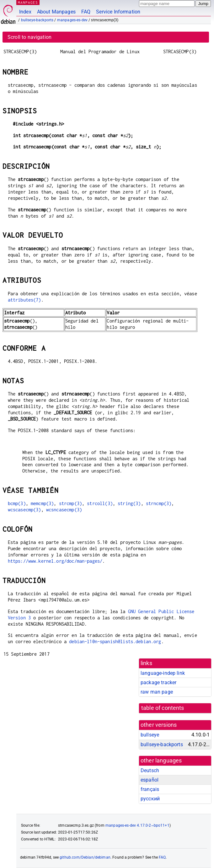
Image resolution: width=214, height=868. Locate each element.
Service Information (118, 12)
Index (25, 12)
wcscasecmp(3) (24, 510)
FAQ (86, 12)
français (150, 789)
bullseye (150, 735)
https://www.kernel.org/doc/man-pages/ (55, 561)
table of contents (163, 708)
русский (150, 799)
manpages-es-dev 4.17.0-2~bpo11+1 (137, 825)
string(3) (129, 503)
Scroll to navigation (29, 37)
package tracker (158, 682)
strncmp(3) (159, 503)
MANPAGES (28, 2)
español (150, 780)
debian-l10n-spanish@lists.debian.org (115, 641)
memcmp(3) (42, 503)
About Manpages (56, 12)
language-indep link (163, 673)
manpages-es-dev (72, 20)
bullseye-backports (37, 20)
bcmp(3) (17, 503)
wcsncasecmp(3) (64, 510)
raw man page (157, 692)
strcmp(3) (70, 503)
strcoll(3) (100, 503)
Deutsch (150, 770)
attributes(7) (24, 300)
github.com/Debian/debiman (85, 857)
